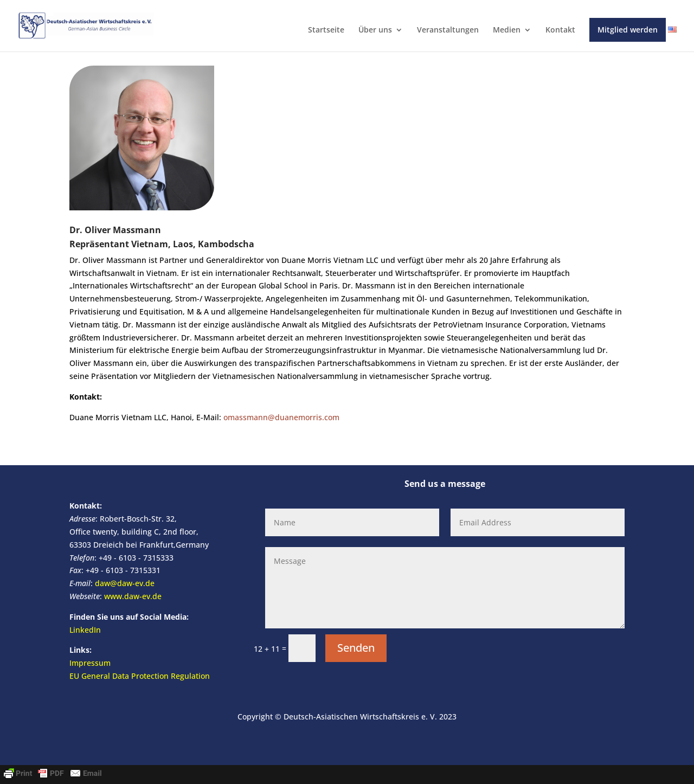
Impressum (90, 663)
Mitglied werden (628, 30)
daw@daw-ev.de (125, 583)
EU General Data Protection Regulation (140, 676)
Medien (507, 30)
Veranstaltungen (448, 30)
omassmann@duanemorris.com (281, 417)
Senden (356, 648)
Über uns (375, 30)
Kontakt (560, 30)
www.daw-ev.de (133, 596)
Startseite (326, 30)
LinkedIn (85, 630)
